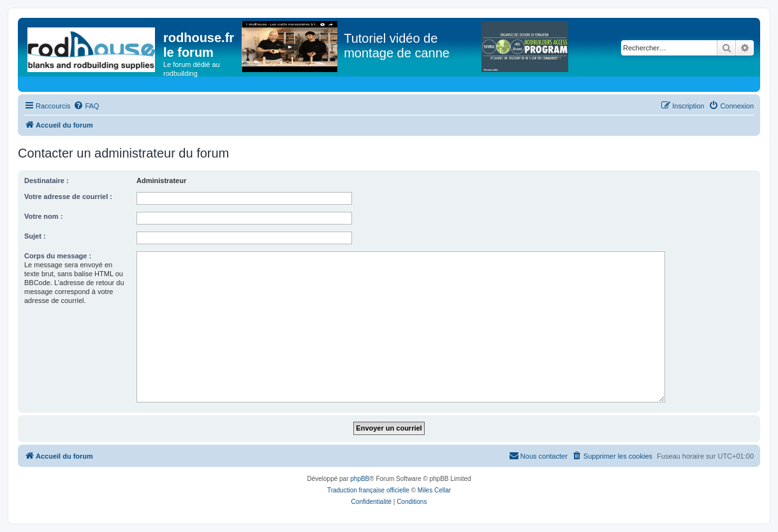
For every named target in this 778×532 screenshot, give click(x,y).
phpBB (360, 479)
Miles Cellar (434, 490)
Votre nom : (43, 216)
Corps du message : (58, 256)
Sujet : (35, 236)
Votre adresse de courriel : (68, 196)
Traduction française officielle (368, 490)
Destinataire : (47, 181)
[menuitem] (86, 106)
